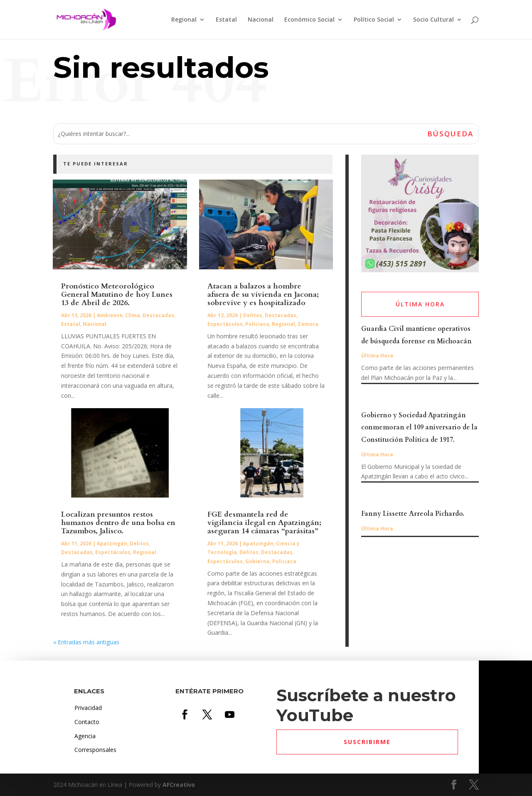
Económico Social (309, 20)
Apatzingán (112, 543)
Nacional (261, 20)
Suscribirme (367, 742)
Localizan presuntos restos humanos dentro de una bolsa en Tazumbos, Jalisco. (118, 523)
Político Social (374, 20)
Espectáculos (113, 552)
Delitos (139, 543)
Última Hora (377, 356)
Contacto (87, 722)
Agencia (85, 736)
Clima (133, 315)
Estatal (226, 20)
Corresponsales (95, 750)
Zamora (308, 324)
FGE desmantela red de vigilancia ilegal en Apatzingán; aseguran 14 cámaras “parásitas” (264, 523)
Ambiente (110, 315)
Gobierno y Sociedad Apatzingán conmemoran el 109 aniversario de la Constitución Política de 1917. (419, 428)
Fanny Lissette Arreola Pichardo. (413, 514)
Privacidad (88, 708)
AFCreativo (179, 785)
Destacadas (158, 315)
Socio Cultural (433, 20)
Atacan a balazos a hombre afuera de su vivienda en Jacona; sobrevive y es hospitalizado (263, 294)
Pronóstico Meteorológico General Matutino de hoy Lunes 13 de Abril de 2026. (117, 294)
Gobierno (257, 561)
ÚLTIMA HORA (420, 304)
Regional (184, 20)
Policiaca (257, 324)
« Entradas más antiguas (86, 642)
